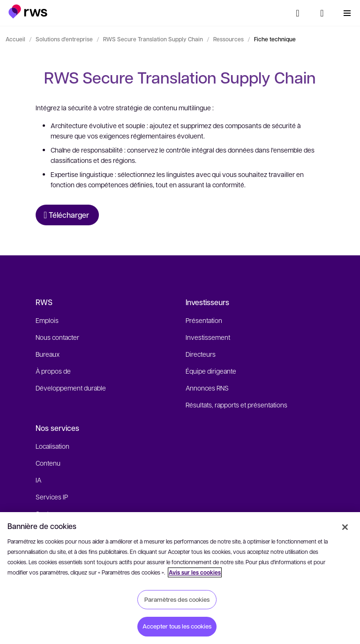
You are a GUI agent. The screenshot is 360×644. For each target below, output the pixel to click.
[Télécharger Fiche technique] (67, 215)
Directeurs (201, 354)
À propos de (53, 371)
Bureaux (48, 354)
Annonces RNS (207, 388)
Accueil (15, 39)
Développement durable (71, 388)
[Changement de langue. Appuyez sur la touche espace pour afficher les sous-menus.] (322, 13)
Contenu (48, 463)
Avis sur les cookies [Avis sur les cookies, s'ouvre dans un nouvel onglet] (195, 572)
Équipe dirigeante (211, 371)
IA (38, 480)
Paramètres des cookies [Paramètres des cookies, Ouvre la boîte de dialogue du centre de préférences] (177, 599)
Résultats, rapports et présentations (236, 405)
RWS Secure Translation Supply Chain (153, 39)
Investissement (208, 337)
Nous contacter (57, 337)
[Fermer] (345, 527)
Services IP (52, 497)
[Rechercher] (298, 13)
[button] (28, 11)
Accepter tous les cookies (177, 626)
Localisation (52, 446)
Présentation (204, 320)
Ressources (229, 39)
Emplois (47, 320)
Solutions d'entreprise (64, 39)
